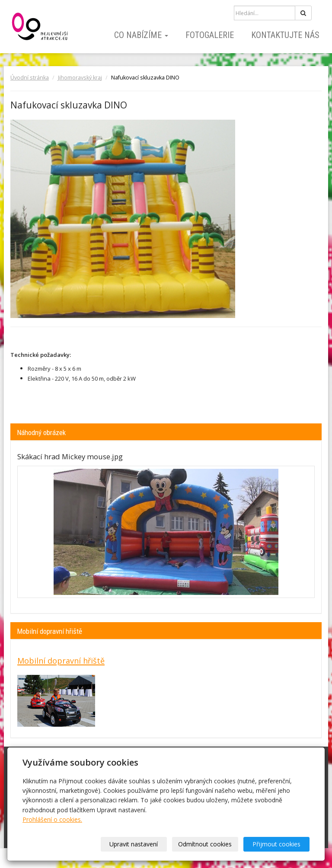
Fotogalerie (210, 35)
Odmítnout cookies (205, 844)
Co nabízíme (141, 35)
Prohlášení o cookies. (52, 819)
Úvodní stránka (30, 78)
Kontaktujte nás (285, 35)
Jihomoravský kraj (80, 78)
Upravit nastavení (134, 844)
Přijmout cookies (276, 844)
